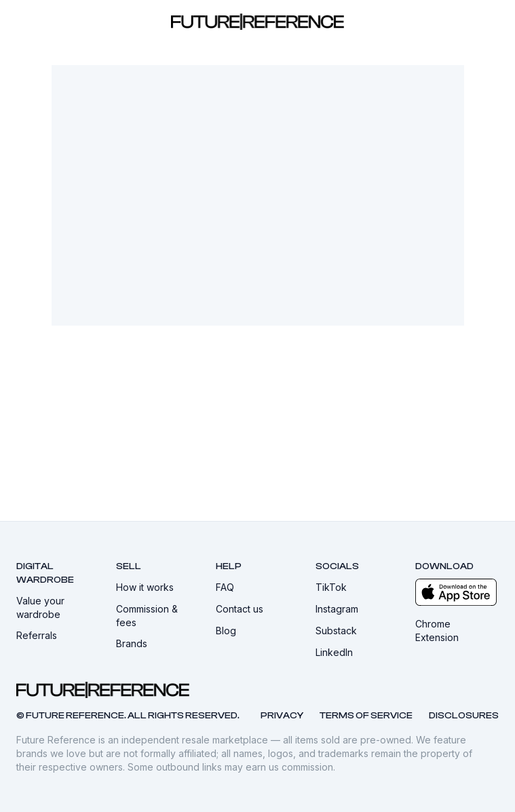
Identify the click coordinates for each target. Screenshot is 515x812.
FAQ (231, 587)
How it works (151, 587)
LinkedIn (340, 652)
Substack (342, 631)
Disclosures (464, 716)
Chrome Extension (457, 631)
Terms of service (366, 716)
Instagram (343, 609)
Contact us (246, 609)
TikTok (337, 587)
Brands (138, 643)
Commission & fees (158, 616)
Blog (232, 631)
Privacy (282, 716)
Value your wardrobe (58, 607)
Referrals (43, 635)
